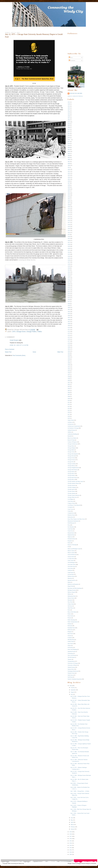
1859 (69, 114)
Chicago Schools (71, 485)
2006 (69, 393)
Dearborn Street (71, 515)
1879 (69, 146)
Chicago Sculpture (72, 487)
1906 (69, 201)
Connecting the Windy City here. (27, 260)
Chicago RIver (71, 479)
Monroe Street (71, 598)
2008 (69, 396)
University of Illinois (72, 665)
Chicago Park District (73, 470)
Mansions (70, 578)
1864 (69, 124)
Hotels (69, 543)
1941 (69, 270)
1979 (69, 345)
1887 (69, 161)
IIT (68, 547)
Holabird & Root (72, 539)
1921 (69, 230)
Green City (70, 531)
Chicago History (71, 466)
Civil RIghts (70, 499)
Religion (70, 632)
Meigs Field (70, 586)
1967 (69, 321)
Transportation (71, 661)
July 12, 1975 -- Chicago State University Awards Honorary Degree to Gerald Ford (34, 36)
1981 (69, 349)
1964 (69, 315)
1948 (69, 284)
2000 (69, 381)
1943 (69, 274)
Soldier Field (71, 641)
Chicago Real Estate (72, 478)
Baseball (70, 436)
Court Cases (70, 509)
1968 (69, 323)
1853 (69, 106)
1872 (69, 134)
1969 (69, 325)
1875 (69, 138)
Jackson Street (71, 557)
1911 (69, 211)
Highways (70, 537)
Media (69, 582)
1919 (69, 227)
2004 (69, 389)
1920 (69, 228)
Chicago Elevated (72, 456)
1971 (69, 329)
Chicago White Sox (72, 497)
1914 (69, 217)
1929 (69, 246)
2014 (69, 408)
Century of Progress (72, 442)
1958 (69, 304)
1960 (69, 308)
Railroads (70, 626)
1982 (69, 351)
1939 (69, 266)
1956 (69, 300)
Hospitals (70, 541)
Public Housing (71, 620)
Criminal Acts (71, 513)
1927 (69, 242)
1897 (69, 183)
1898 (69, 185)
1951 (69, 290)
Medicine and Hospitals (73, 584)
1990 (69, 365)
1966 (69, 319)
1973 (69, 333)
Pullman (70, 624)
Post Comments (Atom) (19, 355)
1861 (69, 118)
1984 (69, 355)
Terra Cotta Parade (72, 655)
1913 (69, 215)
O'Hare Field (71, 604)
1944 (69, 276)
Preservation (70, 616)
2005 (69, 391)
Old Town (70, 606)
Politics (40, 332)
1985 (69, 357)
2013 (69, 406)
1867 (69, 130)
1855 (69, 108)
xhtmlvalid (93, 863)
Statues (69, 645)
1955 (69, 298)
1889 (69, 165)
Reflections (70, 630)
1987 (69, 361)
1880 (69, 148)
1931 (69, 250)
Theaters (70, 659)
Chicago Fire (71, 462)
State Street (70, 644)
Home (34, 352)
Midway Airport (71, 592)
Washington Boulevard (73, 671)
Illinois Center (71, 551)
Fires (69, 525)
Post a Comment (10, 349)
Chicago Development (73, 454)
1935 (69, 258)
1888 (69, 163)
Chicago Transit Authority (74, 495)
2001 (69, 383)
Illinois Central (71, 553)
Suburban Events (72, 651)
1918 (69, 225)
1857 (69, 110)
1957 (69, 302)
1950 (69, 288)
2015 (69, 410)
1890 (69, 169)
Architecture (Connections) (74, 426)
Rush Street (70, 634)
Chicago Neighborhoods (73, 468)
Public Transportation (73, 622)
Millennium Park (72, 596)
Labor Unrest (71, 560)
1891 (69, 171)
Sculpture (70, 638)
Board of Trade (71, 440)
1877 (69, 142)
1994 (69, 373)
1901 (69, 191)
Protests (69, 618)
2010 (69, 400)
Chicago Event (21, 332)
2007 (69, 394)
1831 (69, 102)
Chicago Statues (71, 491)
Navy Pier (70, 602)
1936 (69, 260)
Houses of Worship (72, 545)
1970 (69, 327)
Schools (69, 636)
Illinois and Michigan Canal (74, 549)
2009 (69, 398)
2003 (69, 387)
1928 (69, 244)
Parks (69, 610)
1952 (69, 292)
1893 (69, 175)
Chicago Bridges (71, 448)
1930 (69, 248)
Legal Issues (70, 572)
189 (69, 167)
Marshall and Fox (72, 580)
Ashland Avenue (71, 430)
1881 (69, 149)
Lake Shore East (71, 566)
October (73, 688)
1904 (69, 197)
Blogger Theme (72, 863)
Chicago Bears (71, 446)
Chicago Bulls (71, 450)
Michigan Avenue (72, 590)
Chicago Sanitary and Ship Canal (75, 481)
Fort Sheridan (71, 527)
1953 (69, 294)
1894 (69, 177)
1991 (69, 367)
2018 (69, 416)
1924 (69, 236)
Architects (70, 422)
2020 (71, 686)
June (72, 818)
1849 (69, 104)
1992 (69, 369)
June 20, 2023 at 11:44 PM (19, 345)
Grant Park (70, 529)
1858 (69, 112)
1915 (69, 219)
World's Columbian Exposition (75, 679)
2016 (69, 412)
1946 (69, 280)
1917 (69, 223)
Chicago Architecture (72, 444)
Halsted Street (71, 533)
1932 (69, 252)
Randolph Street (71, 628)
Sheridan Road (71, 640)
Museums (70, 600)
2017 (69, 414)
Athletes (70, 432)
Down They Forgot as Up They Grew (76, 519)
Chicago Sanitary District (73, 483)
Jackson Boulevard (72, 555)
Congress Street (71, 503)
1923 (69, 234)
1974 (69, 335)
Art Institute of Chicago (73, 428)
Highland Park (71, 535)
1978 (69, 343)
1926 (69, 240)
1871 (69, 132)
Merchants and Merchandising (75, 588)
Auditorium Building (72, 434)
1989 (69, 363)
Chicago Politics (31, 332)
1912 (69, 213)
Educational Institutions (73, 521)
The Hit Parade (71, 657)
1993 (69, 371)
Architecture (70, 424)
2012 (69, 404)
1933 (69, 254)
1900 (69, 189)
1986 (69, 359)
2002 (69, 385)
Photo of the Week (72, 612)
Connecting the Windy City (17, 863)
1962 (69, 312)
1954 (69, 296)
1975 (14, 332)
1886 (69, 159)
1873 (69, 136)
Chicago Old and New (76, 93)
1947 (69, 282)
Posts (71, 57)
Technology (70, 653)
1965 (69, 317)
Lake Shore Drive (72, 564)
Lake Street (70, 568)
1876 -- (69, 140)
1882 (69, 151)
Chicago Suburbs (72, 493)
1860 (69, 116)
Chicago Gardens (72, 464)
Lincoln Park (71, 574)
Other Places (71, 608)
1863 (69, 122)
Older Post (60, 352)
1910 (69, 209)
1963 (69, 313)
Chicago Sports (71, 489)
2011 (69, 402)
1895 (69, 179)
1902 (69, 193)
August (72, 692)
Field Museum (71, 523)
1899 (69, 187)
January (72, 829)
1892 (69, 173)
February (73, 827)
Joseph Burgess (14, 340)
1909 (69, 207)
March (72, 824)
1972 (69, 331)
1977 (69, 341)
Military (70, 594)
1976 (69, 339)
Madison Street (71, 576)
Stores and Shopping (72, 649)
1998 (69, 377)
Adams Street (71, 420)
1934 (69, 256)
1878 (69, 144)
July (72, 694)
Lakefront (70, 570)
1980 (69, 347)
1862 (69, 120)
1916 (69, 221)
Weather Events (71, 673)
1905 (69, 199)
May (72, 820)
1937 (69, 262)
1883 (69, 153)
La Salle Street (71, 559)
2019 (69, 418)
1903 (69, 195)
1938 (69, 264)
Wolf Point (70, 677)
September (73, 690)
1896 (69, 181)
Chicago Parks (71, 472)
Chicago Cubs (71, 452)
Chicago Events (71, 460)
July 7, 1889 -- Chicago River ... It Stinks (80, 791)
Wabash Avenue (71, 667)
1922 (69, 232)
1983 (69, 353)
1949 (69, 286)
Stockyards (70, 647)
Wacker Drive (71, 669)
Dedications (70, 517)
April (72, 822)
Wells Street (70, 675)
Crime (69, 511)
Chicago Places (71, 474)
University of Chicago (73, 663)
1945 (69, 278)
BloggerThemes (81, 863)
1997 (69, 375)
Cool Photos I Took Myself (74, 505)
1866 (69, 128)
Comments (72, 60)
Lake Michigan (71, 562)
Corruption (70, 507)
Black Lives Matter (72, 438)
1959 (69, 306)
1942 (69, 272)
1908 (69, 205)
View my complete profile (75, 96)
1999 (69, 379)
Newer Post (8, 352)
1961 (69, 309)
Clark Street (70, 501)
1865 (69, 126)
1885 (69, 157)
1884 (69, 155)
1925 (69, 238)
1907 (69, 203)
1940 (69, 268)
